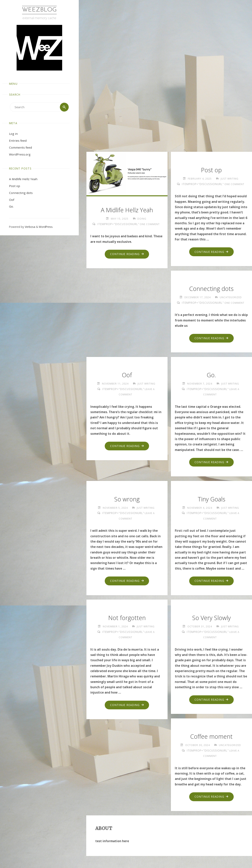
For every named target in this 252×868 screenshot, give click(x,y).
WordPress (46, 227)
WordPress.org (20, 154)
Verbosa (30, 227)
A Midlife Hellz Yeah (23, 179)
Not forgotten (127, 618)
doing (142, 219)
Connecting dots (21, 193)
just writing (230, 179)
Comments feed (20, 147)
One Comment (150, 224)
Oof (12, 200)
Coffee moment (211, 736)
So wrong (127, 499)
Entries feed (18, 141)
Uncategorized (231, 297)
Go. (11, 207)
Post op (15, 186)
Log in (13, 134)
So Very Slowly (211, 618)
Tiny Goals (211, 499)
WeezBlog (39, 10)
